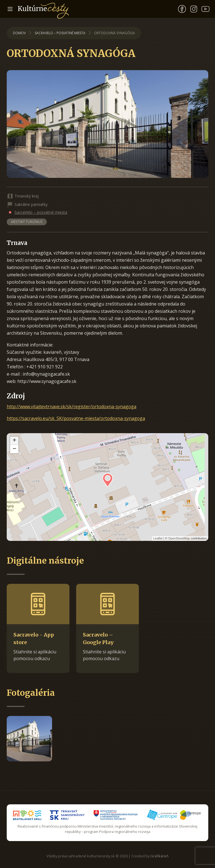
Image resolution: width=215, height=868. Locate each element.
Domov (19, 33)
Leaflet (158, 538)
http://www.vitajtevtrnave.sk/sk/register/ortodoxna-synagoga (72, 407)
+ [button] (14, 441)
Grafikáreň (159, 856)
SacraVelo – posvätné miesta (60, 33)
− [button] (14, 449)
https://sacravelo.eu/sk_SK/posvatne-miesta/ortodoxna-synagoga (76, 418)
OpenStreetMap (179, 538)
